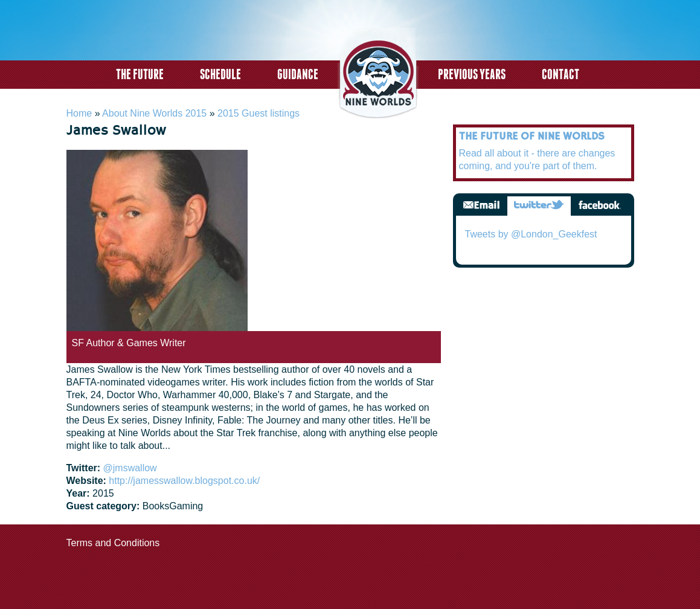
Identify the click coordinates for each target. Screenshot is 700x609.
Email (481, 206)
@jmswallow (130, 468)
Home (79, 113)
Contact (560, 74)
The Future (140, 74)
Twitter (539, 206)
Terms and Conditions (113, 543)
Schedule (220, 74)
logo (378, 75)
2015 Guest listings (258, 113)
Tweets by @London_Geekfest (531, 234)
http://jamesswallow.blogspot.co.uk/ (184, 481)
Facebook (599, 206)
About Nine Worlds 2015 (154, 113)
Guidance (298, 74)
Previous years (472, 74)
